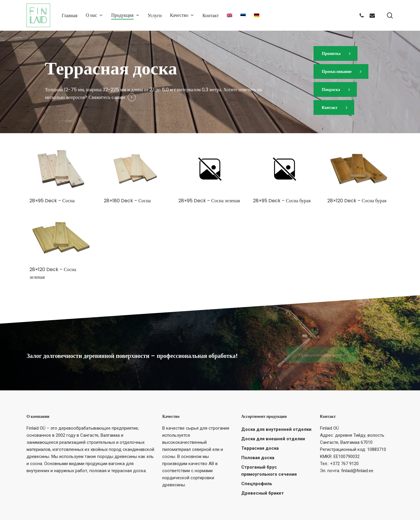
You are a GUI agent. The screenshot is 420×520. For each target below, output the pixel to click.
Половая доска (258, 458)
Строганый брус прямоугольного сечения (269, 471)
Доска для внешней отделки (273, 439)
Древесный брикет (262, 493)
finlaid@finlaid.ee (357, 471)
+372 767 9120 (344, 464)
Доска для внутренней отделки (276, 429)
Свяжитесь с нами (107, 97)
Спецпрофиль (257, 484)
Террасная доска (260, 448)
